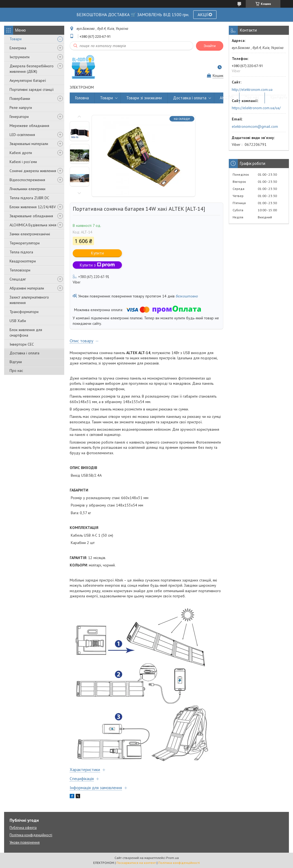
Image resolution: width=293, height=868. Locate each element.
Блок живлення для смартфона (26, 332)
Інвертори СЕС (22, 344)
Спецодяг (18, 279)
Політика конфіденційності (31, 835)
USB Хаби (18, 321)
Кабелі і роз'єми (23, 162)
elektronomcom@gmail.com (255, 126)
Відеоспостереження (27, 180)
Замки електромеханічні (30, 234)
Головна (82, 98)
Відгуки (16, 362)
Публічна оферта (23, 828)
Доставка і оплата (24, 353)
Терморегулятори (25, 243)
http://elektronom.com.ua (252, 89)
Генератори (19, 117)
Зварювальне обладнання (31, 216)
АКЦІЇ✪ (205, 15)
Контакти (279, 98)
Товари (16, 39)
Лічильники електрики (27, 189)
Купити (97, 253)
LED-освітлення (22, 135)
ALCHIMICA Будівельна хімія (33, 225)
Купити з (97, 265)
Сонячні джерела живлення (33, 171)
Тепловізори (20, 270)
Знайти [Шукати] (210, 46)
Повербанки (20, 99)
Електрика (18, 48)
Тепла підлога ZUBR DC (29, 198)
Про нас (16, 371)
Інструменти (20, 57)
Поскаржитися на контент (136, 863)
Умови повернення (25, 842)
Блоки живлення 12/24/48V (33, 207)
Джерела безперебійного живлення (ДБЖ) (32, 69)
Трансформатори (24, 312)
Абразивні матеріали (27, 288)
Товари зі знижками (144, 98)
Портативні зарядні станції (32, 89)
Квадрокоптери (23, 261)
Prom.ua (172, 858)
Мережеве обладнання (29, 126)
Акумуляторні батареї (28, 80)
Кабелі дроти (21, 153)
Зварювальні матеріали (29, 144)
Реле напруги (21, 108)
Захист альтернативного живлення (29, 300)
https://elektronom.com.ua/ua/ (256, 108)
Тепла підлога (21, 252)
